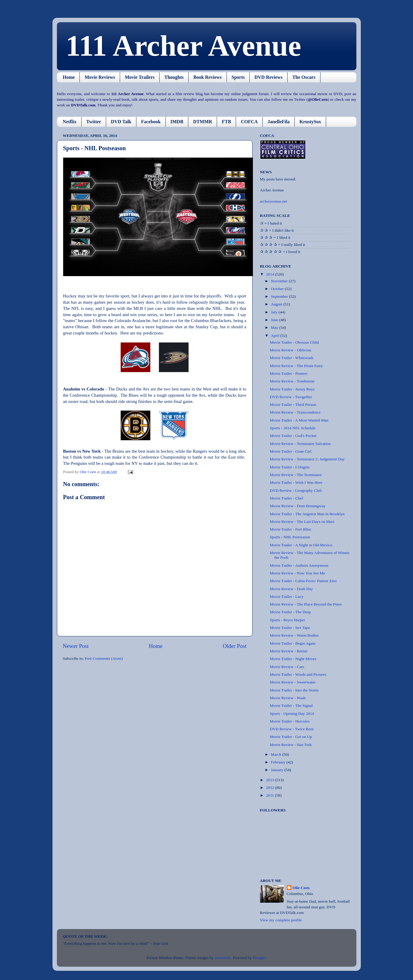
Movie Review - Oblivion (290, 350)
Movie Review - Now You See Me (297, 573)
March (277, 754)
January (278, 770)
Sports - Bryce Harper (287, 620)
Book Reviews (208, 77)
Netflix (70, 122)
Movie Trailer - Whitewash (291, 358)
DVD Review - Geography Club (296, 490)
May (275, 328)
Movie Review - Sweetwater (293, 682)
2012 (270, 788)
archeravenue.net (274, 201)
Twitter (94, 122)
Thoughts (174, 77)
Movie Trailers (140, 77)
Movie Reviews (100, 77)
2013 (270, 780)
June (275, 320)
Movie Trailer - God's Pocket (293, 436)
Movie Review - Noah (288, 698)
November (280, 281)
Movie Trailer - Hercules (290, 721)
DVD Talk (121, 122)
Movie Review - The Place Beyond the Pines (306, 604)
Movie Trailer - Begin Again (293, 643)
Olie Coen (301, 888)
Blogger (259, 958)
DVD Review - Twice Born (292, 729)
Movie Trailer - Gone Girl (291, 451)
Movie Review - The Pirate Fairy (296, 366)
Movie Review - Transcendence (295, 412)
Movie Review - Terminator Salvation (300, 444)
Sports (238, 77)
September (280, 296)
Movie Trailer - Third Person (293, 405)
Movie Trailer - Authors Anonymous (299, 565)
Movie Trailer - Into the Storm (294, 690)
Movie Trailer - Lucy (287, 597)
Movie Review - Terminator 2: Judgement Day (307, 459)
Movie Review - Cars (287, 667)
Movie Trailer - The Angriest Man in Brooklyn (307, 514)
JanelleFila (279, 122)
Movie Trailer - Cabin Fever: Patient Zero (303, 581)
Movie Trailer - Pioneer (289, 373)
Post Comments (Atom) (104, 658)
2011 (270, 795)
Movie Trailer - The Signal (291, 706)
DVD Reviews (268, 77)
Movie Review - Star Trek (291, 745)
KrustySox (310, 122)
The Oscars (304, 77)
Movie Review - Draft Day (291, 589)
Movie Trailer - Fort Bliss (290, 529)
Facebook (151, 122)
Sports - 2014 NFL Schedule (293, 428)
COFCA (249, 122)
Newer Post (76, 646)
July (275, 312)
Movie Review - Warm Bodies (294, 635)
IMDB (177, 122)
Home (69, 77)
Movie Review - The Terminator (296, 475)
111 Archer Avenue (184, 46)
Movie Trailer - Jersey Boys (292, 389)
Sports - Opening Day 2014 (292, 714)
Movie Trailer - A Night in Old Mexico (301, 545)
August (277, 304)
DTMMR (202, 122)
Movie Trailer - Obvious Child (294, 342)
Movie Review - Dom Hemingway (298, 506)
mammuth (223, 958)
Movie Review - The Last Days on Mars (302, 522)
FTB (226, 122)
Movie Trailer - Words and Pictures (298, 674)
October (278, 289)
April (276, 336)
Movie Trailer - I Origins (290, 467)
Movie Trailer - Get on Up (291, 737)
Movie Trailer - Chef (286, 498)
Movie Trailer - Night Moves (293, 659)
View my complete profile (281, 920)
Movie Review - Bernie (289, 651)
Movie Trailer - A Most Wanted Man (299, 420)
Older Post (235, 646)
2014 (270, 274)
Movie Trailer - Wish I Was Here (296, 482)
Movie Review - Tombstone (292, 381)
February (279, 762)
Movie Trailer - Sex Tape (290, 628)
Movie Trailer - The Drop (290, 612)
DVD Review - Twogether (291, 397)
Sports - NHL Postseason (290, 537)
